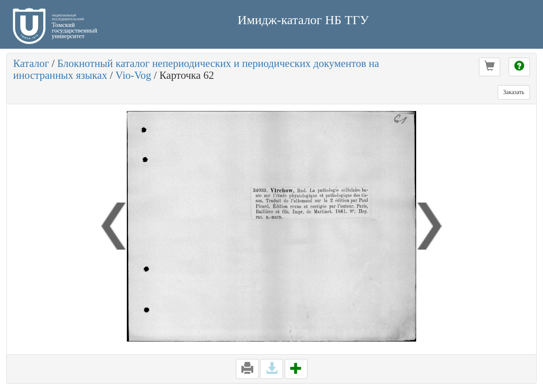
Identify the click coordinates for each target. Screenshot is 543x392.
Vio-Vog (133, 75)
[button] (490, 67)
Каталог (31, 63)
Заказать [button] (514, 92)
